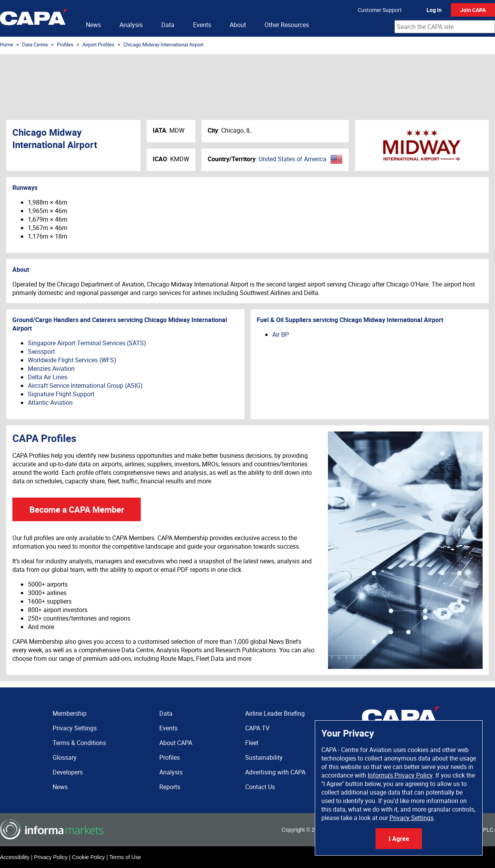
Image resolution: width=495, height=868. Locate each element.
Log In (434, 10)
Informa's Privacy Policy (400, 775)
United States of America (293, 159)
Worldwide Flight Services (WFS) (72, 360)
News (93, 25)
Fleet (252, 743)
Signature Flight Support (61, 394)
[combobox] (445, 27)
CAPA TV (257, 728)
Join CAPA (473, 10)
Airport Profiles (98, 44)
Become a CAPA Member (77, 509)
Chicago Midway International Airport (163, 44)
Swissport (41, 351)
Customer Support (380, 10)
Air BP (281, 334)
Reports (170, 787)
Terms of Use (125, 857)
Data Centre (35, 44)
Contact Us (260, 787)
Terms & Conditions (79, 743)
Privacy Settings (411, 818)
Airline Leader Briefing (275, 713)
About (238, 25)
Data (168, 25)
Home (7, 44)
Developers (68, 772)
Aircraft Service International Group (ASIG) (85, 385)
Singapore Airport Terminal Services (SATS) (87, 343)
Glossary (65, 757)
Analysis (131, 25)
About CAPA (176, 743)
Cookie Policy (88, 857)
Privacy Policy (51, 857)
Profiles (65, 44)
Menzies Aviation (51, 368)
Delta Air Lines (48, 377)
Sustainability (264, 757)
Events (202, 25)
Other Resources (287, 25)
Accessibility (15, 857)
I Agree (399, 839)
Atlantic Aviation (50, 402)
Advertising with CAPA (275, 772)
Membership (70, 713)
